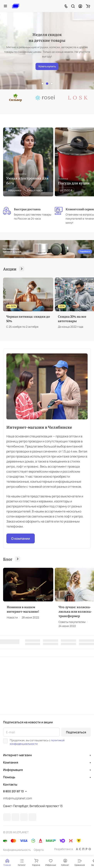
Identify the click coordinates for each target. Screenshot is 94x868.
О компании (21, 538)
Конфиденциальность (17, 850)
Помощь (9, 777)
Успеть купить (47, 66)
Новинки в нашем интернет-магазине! (23, 609)
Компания (11, 762)
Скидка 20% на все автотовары (72, 319)
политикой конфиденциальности (37, 742)
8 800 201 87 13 (13, 791)
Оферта (39, 850)
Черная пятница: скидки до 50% (28, 319)
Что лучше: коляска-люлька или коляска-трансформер (75, 611)
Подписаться (76, 732)
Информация (13, 770)
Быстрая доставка (27, 209)
